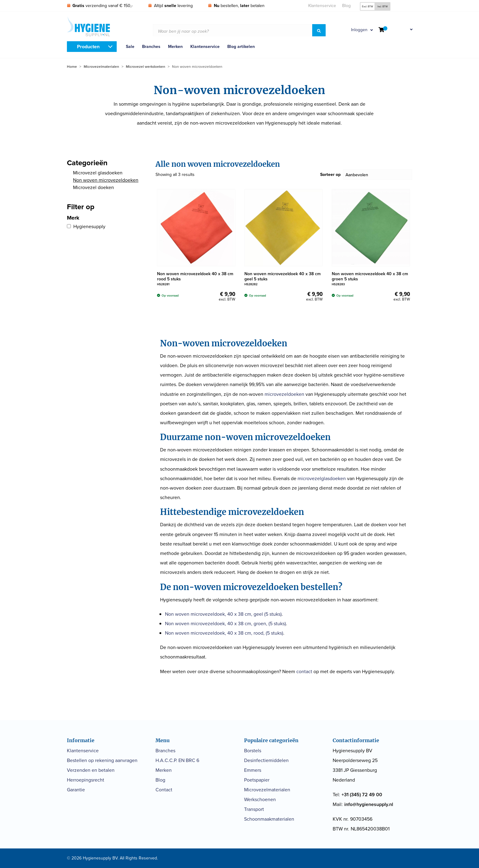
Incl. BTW (383, 6)
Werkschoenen (260, 799)
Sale (130, 46)
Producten (88, 47)
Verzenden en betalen (91, 770)
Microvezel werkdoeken (146, 67)
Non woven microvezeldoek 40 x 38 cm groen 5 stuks (370, 276)
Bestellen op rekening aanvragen (102, 760)
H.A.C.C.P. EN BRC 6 (177, 760)
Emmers (253, 770)
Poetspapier (257, 780)
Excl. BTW (367, 6)
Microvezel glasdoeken (98, 173)
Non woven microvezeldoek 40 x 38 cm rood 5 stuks (195, 276)
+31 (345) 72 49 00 (362, 795)
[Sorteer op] (378, 175)
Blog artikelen (241, 46)
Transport (254, 809)
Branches (151, 46)
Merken (175, 46)
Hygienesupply (89, 226)
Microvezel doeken (93, 187)
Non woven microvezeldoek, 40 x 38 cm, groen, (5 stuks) (225, 624)
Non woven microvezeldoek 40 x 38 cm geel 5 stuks (283, 276)
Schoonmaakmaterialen (269, 819)
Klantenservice (322, 6)
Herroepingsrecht (86, 780)
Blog (346, 6)
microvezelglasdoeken (322, 478)
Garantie (76, 790)
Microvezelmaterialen (101, 67)
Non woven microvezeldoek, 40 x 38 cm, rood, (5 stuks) (224, 633)
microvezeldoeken (284, 394)
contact (304, 671)
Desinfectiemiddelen (266, 760)
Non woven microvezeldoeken (106, 180)
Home (72, 67)
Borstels (253, 751)
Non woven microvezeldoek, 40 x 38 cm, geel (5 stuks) (223, 614)
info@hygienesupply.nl (369, 804)
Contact (164, 790)
